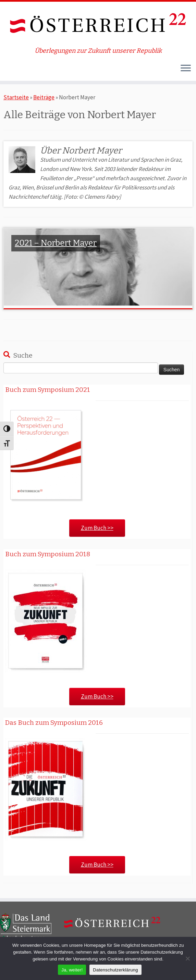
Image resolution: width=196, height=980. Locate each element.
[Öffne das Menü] (186, 69)
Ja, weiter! (72, 970)
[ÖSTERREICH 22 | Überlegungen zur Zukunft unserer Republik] (98, 24)
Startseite (16, 97)
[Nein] (187, 958)
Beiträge (44, 97)
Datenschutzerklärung (115, 970)
